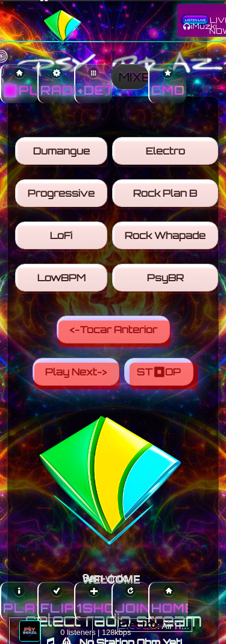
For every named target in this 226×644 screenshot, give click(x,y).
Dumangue (62, 154)
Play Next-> (77, 376)
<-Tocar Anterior (115, 334)
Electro (166, 154)
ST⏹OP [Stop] (164, 376)
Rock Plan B (166, 196)
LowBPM (62, 281)
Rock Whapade (166, 238)
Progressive (62, 196)
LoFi (62, 238)
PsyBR (166, 281)
